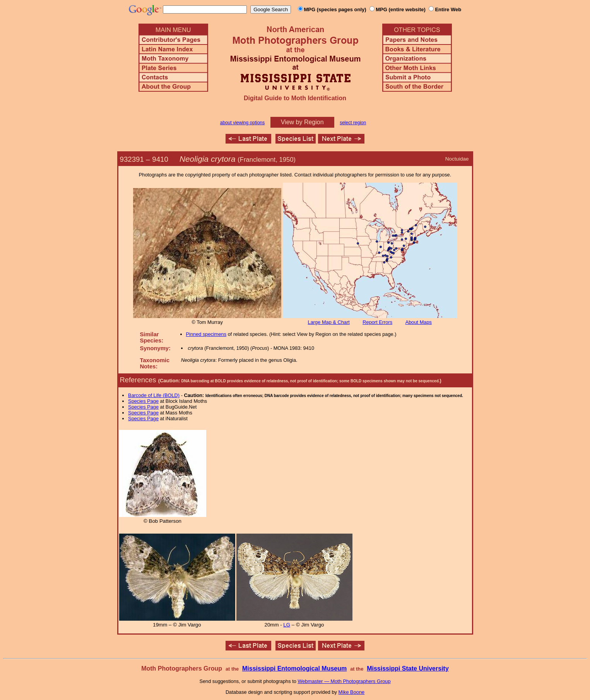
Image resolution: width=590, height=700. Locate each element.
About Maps (419, 322)
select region (353, 123)
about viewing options (242, 123)
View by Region (302, 122)
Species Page (143, 401)
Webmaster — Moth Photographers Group (344, 681)
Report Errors (377, 322)
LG (287, 625)
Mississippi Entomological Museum (294, 668)
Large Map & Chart (329, 322)
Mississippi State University (408, 668)
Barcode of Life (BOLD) (154, 395)
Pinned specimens (206, 334)
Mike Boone (352, 692)
